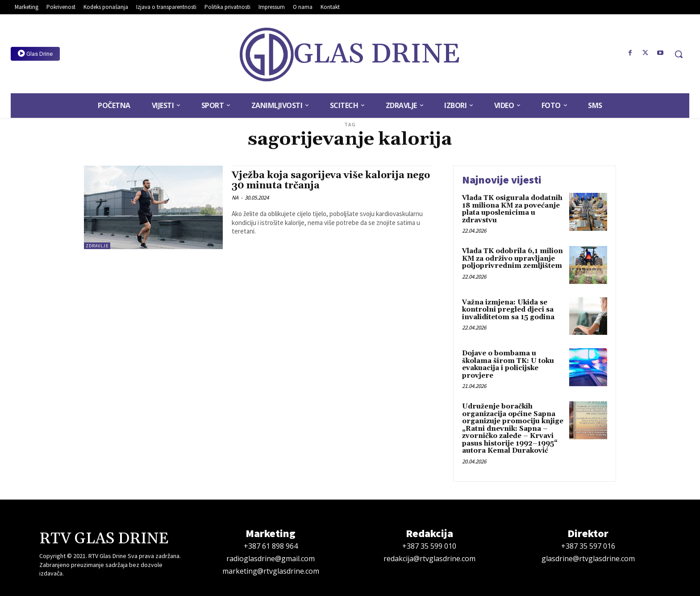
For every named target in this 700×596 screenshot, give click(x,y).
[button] (679, 54)
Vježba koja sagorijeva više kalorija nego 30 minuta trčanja (331, 181)
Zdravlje (97, 246)
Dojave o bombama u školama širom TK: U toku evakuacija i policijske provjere (508, 365)
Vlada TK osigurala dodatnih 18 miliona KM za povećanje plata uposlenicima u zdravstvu (512, 209)
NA (235, 198)
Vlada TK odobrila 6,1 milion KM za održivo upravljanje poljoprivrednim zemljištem (512, 258)
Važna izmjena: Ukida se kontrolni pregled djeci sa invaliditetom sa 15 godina (508, 310)
